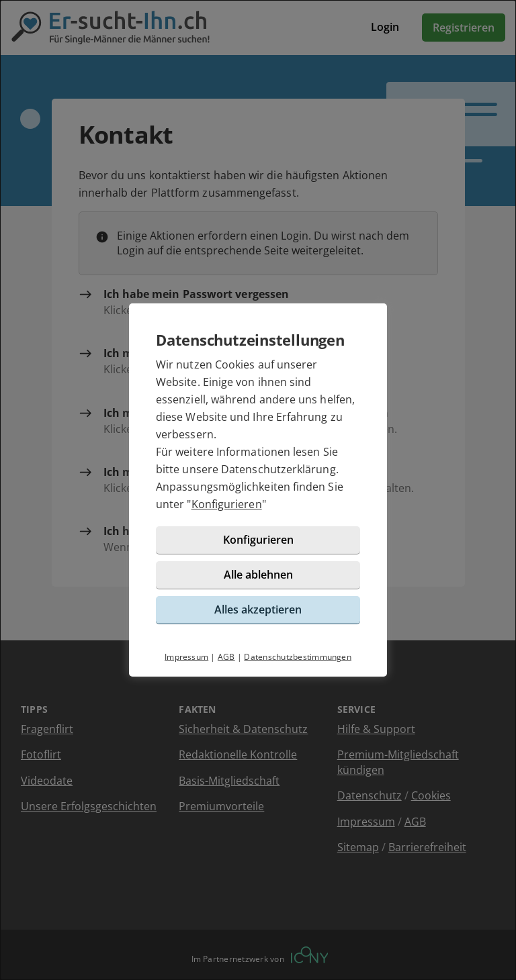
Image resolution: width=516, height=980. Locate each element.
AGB (226, 657)
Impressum (186, 657)
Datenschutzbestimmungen (298, 657)
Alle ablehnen (258, 575)
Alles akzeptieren (258, 609)
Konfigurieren (227, 504)
